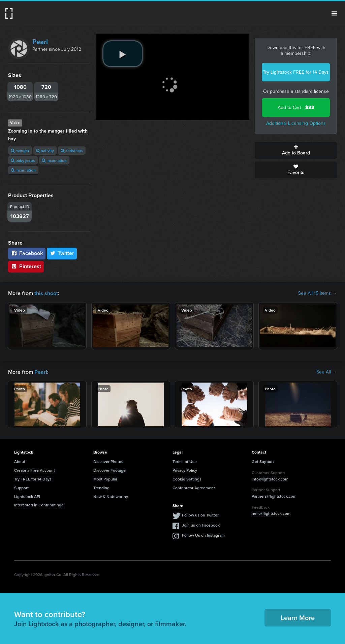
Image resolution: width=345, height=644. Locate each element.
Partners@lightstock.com (274, 496)
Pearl (40, 42)
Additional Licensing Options (296, 123)
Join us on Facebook (201, 525)
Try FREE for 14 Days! (33, 479)
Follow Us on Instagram (203, 535)
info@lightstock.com (270, 479)
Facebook (27, 253)
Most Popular (105, 479)
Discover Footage (109, 470)
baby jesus (23, 160)
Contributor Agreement (194, 488)
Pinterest (26, 266)
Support (21, 488)
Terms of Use (185, 461)
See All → (327, 372)
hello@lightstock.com (271, 513)
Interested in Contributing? (39, 505)
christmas (72, 151)
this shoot (46, 293)
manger (20, 151)
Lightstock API (27, 496)
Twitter (62, 253)
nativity (45, 151)
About (20, 461)
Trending (101, 488)
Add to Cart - (296, 108)
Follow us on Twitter (200, 515)
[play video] (123, 54)
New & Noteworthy (111, 496)
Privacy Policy (185, 470)
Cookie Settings (187, 479)
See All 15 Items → (318, 293)
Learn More (298, 618)
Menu (334, 13)
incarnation (54, 160)
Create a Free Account (35, 470)
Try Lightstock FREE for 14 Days (296, 72)
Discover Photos (108, 461)
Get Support (263, 461)
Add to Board (296, 150)
